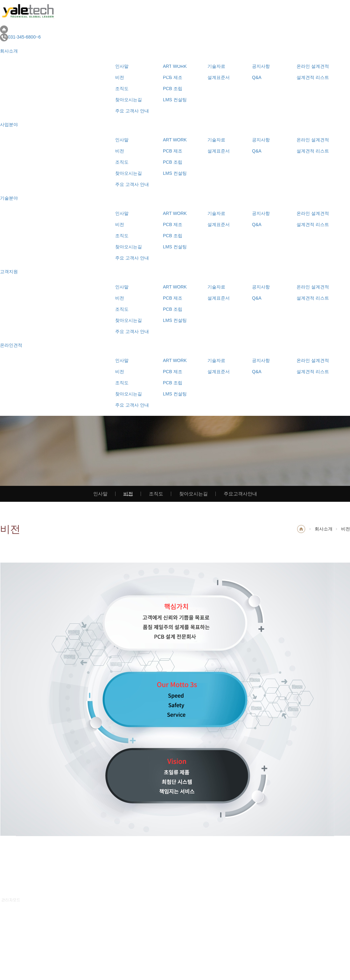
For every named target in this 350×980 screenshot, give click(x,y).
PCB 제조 (173, 151)
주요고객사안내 (240, 493)
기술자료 (216, 140)
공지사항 (261, 140)
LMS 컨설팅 (175, 173)
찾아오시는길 (129, 173)
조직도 (122, 162)
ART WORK (175, 140)
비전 (120, 151)
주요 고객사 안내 (132, 111)
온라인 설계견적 (313, 140)
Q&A (257, 151)
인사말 (122, 140)
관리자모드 (11, 900)
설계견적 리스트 (313, 151)
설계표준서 (219, 151)
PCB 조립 (173, 162)
